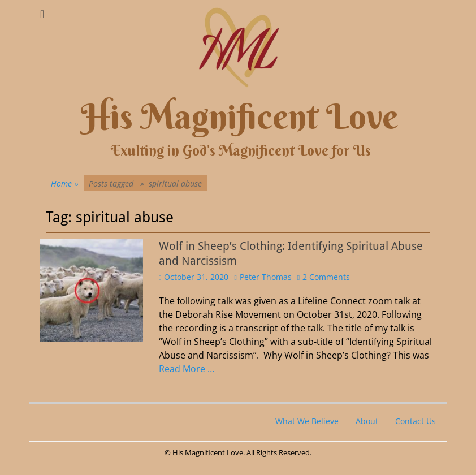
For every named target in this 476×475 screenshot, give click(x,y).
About (367, 421)
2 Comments (326, 277)
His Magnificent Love (239, 117)
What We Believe (307, 421)
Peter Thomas (266, 277)
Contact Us (416, 421)
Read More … (187, 369)
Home (65, 183)
